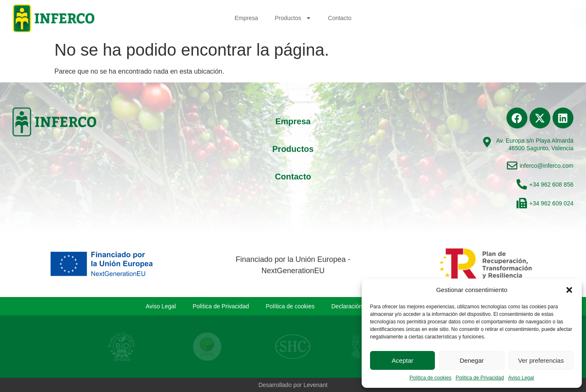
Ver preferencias (541, 360)
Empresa (246, 18)
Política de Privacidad (479, 378)
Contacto (340, 18)
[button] (569, 290)
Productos (293, 18)
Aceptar (403, 360)
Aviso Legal (521, 378)
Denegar (472, 360)
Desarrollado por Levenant (293, 385)
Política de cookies (430, 378)
